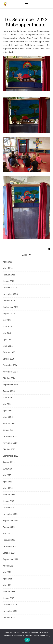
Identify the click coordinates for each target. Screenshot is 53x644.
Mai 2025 (7, 333)
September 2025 (10, 307)
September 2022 (10, 521)
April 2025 (7, 339)
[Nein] (49, 637)
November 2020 (10, 611)
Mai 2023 (7, 475)
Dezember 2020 (10, 605)
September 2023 (10, 456)
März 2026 (8, 268)
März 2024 (8, 417)
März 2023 (8, 488)
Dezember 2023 (10, 436)
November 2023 (10, 443)
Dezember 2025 (10, 288)
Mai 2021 (7, 572)
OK (27, 640)
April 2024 (7, 411)
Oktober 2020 (9, 618)
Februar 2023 (9, 495)
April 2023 (7, 482)
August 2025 (9, 314)
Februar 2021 (9, 592)
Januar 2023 (9, 501)
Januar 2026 (9, 281)
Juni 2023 (7, 469)
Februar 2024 (9, 424)
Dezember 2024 (10, 365)
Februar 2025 (9, 352)
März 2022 (8, 533)
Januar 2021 (9, 598)
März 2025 (8, 346)
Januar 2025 (9, 359)
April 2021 (7, 579)
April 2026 (7, 262)
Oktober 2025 (9, 301)
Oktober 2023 (9, 449)
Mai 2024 (7, 404)
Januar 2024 (9, 430)
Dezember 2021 (10, 546)
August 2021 (9, 566)
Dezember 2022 (10, 508)
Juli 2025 (7, 320)
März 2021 (8, 585)
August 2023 (9, 462)
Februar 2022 (9, 540)
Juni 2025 (7, 326)
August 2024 (9, 391)
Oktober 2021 (9, 553)
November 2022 (10, 514)
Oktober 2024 (9, 378)
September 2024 (10, 385)
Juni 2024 (7, 398)
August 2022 (9, 527)
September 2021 (10, 559)
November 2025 (10, 294)
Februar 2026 (9, 275)
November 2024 (10, 372)
